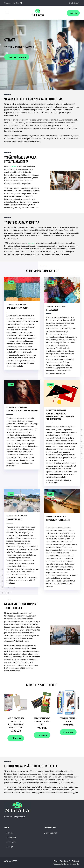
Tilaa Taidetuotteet (17, 57)
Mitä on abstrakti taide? (17, 308)
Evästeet (75, 861)
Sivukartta (75, 864)
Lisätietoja (16, 738)
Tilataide (12, 842)
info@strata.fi (74, 3)
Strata (11, 833)
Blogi (11, 847)
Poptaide (12, 837)
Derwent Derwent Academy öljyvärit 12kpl (42, 721)
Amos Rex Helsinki (14, 519)
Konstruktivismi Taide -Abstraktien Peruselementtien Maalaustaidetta (60, 416)
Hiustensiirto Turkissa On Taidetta (22, 410)
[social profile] (21, 3)
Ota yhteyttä (65, 861)
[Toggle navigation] (7, 13)
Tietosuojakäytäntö (61, 864)
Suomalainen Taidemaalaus (58, 520)
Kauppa (73, 13)
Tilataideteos (52, 310)
